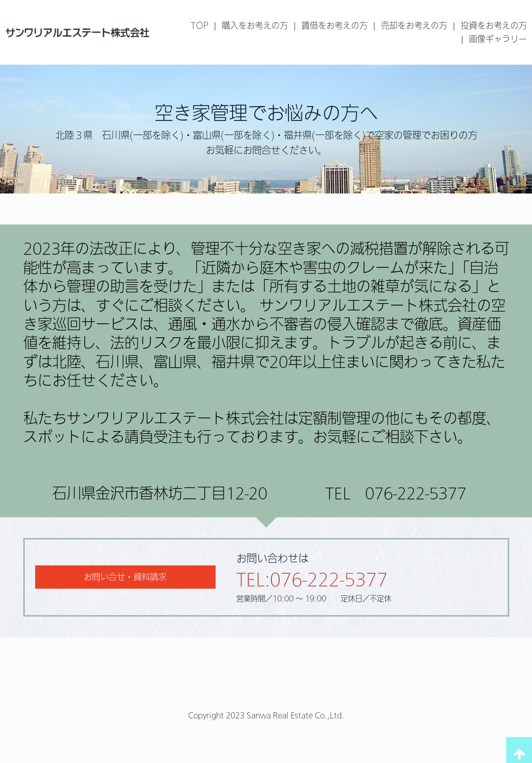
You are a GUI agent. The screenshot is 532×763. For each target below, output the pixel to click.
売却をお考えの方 (414, 25)
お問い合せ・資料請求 (125, 577)
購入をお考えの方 (255, 25)
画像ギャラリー (498, 39)
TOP (200, 25)
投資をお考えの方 (494, 25)
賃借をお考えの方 (335, 25)
